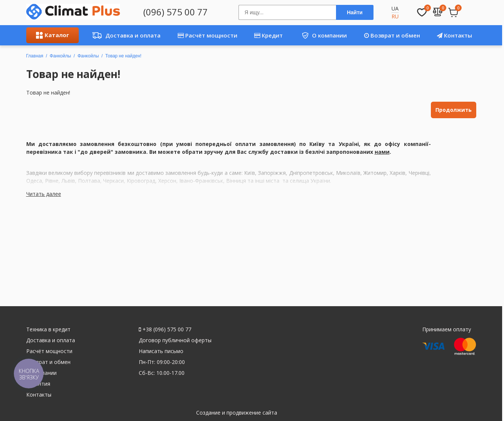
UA (395, 8)
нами (382, 152)
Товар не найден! (123, 56)
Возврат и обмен (392, 35)
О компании (322, 35)
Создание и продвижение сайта (237, 413)
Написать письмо (161, 351)
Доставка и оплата (124, 35)
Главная (35, 56)
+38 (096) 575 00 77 (165, 329)
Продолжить (454, 110)
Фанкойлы (61, 56)
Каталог (52, 35)
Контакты (454, 35)
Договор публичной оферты (175, 340)
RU (395, 16)
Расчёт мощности (208, 35)
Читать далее (44, 194)
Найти (355, 12)
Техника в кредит (48, 329)
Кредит (268, 35)
